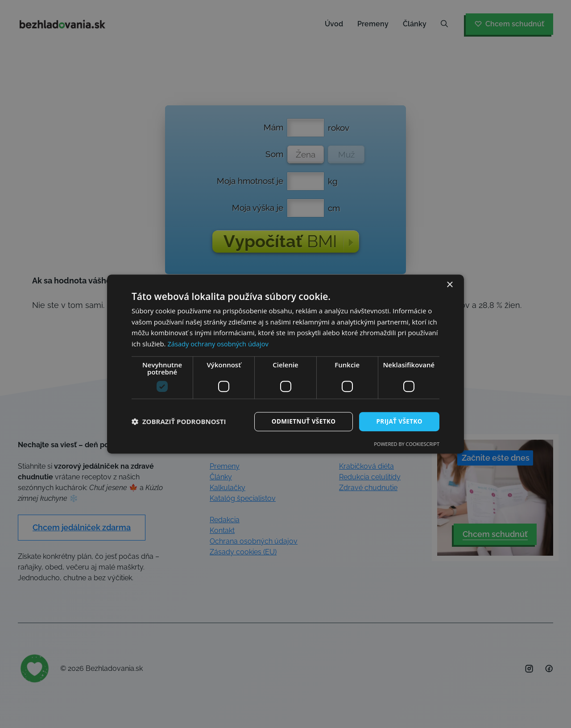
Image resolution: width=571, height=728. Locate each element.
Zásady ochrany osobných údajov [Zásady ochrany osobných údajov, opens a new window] (219, 344)
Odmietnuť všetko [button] (301, 421)
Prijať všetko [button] (399, 421)
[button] (179, 422)
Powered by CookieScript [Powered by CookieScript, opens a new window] (407, 444)
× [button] (449, 285)
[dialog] (285, 364)
